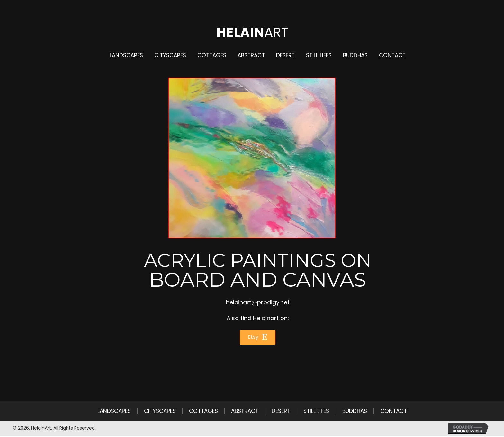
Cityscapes (160, 411)
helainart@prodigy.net (258, 302)
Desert (281, 411)
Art (252, 32)
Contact (394, 411)
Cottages (203, 411)
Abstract (245, 411)
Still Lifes (316, 411)
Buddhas (355, 411)
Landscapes (114, 411)
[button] (258, 337)
